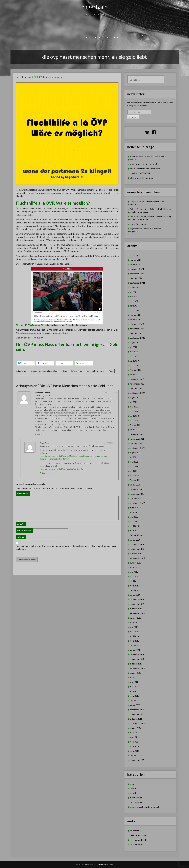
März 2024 (135, 310)
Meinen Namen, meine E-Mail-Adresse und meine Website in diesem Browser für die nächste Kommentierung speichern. (67, 548)
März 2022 (135, 420)
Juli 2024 (134, 292)
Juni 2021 (134, 462)
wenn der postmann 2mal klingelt (45, 371)
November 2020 (137, 494)
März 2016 (135, 751)
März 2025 (135, 255)
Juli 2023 (134, 347)
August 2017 (136, 673)
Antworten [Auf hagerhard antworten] (45, 473)
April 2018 (134, 636)
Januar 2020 (135, 540)
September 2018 (137, 613)
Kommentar (23, 493)
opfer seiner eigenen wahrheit (144, 164)
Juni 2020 (134, 517)
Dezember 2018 (137, 599)
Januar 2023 (135, 375)
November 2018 (137, 604)
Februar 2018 (136, 645)
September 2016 (137, 723)
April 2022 (134, 416)
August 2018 (136, 618)
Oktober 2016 (136, 719)
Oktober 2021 (136, 443)
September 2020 (137, 503)
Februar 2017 (136, 700)
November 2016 (137, 714)
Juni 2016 (134, 737)
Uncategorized (137, 802)
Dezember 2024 (137, 269)
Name (20, 524)
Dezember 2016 (137, 710)
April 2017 (134, 691)
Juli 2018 (134, 622)
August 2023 (136, 342)
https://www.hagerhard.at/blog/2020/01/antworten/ (62, 469)
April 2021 (134, 471)
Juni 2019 (134, 572)
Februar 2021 (136, 480)
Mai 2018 (134, 632)
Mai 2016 (134, 742)
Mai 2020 (134, 521)
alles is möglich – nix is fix (141, 178)
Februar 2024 (136, 315)
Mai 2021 (134, 466)
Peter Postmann (54, 77)
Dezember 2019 (137, 544)
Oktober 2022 (136, 388)
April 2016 (134, 746)
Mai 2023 (134, 356)
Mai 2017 (134, 687)
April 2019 (134, 581)
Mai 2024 (134, 301)
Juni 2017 (134, 682)
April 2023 (134, 361)
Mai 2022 (134, 411)
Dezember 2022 (137, 379)
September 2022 (137, 393)
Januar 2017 (135, 705)
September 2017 (137, 668)
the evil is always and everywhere (145, 169)
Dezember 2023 (137, 324)
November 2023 (137, 329)
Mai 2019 (134, 576)
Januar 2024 (135, 319)
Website (20, 537)
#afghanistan (77, 371)
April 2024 (134, 306)
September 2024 (137, 283)
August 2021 (136, 453)
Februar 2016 (136, 755)
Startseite (75, 38)
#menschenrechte (96, 371)
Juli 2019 (134, 567)
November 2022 (137, 384)
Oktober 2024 (136, 278)
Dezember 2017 (137, 655)
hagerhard (94, 7)
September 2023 (137, 338)
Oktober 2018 (136, 609)
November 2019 (137, 549)
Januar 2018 (135, 650)
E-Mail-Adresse (25, 530)
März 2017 (135, 696)
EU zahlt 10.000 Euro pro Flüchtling (34, 325)
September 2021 (137, 448)
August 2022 (136, 397)
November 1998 (137, 760)
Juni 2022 (134, 407)
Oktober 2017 (136, 664)
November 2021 (137, 439)
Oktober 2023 (136, 333)
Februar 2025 (136, 260)
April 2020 (134, 526)
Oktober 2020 (136, 498)
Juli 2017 (134, 677)
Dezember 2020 (137, 489)
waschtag (141, 224)
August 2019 (136, 563)
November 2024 (137, 274)
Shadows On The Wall (140, 173)
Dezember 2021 (137, 434)
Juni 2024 (134, 297)
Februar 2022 (136, 425)
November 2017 (137, 659)
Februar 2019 (136, 590)
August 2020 (136, 508)
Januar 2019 (135, 595)
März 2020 (135, 531)
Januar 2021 (135, 485)
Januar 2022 (135, 430)
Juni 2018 (134, 627)
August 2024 (136, 287)
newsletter (102, 38)
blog (88, 38)
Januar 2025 (135, 264)
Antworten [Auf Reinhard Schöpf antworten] (40, 434)
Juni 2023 (134, 352)
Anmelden (135, 831)
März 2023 (135, 365)
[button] (26, 363)
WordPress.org (137, 844)
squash (133, 793)
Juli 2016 (134, 733)
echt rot (134, 788)
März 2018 (135, 641)
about (116, 38)
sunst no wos (136, 798)
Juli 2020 (134, 512)
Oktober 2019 (136, 554)
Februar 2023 (136, 370)
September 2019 (137, 558)
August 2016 (136, 728)
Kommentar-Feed (138, 840)
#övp (111, 371)
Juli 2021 (134, 457)
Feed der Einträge (138, 835)
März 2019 (135, 586)
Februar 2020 (136, 535)
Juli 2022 (134, 402)
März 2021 (135, 476)
